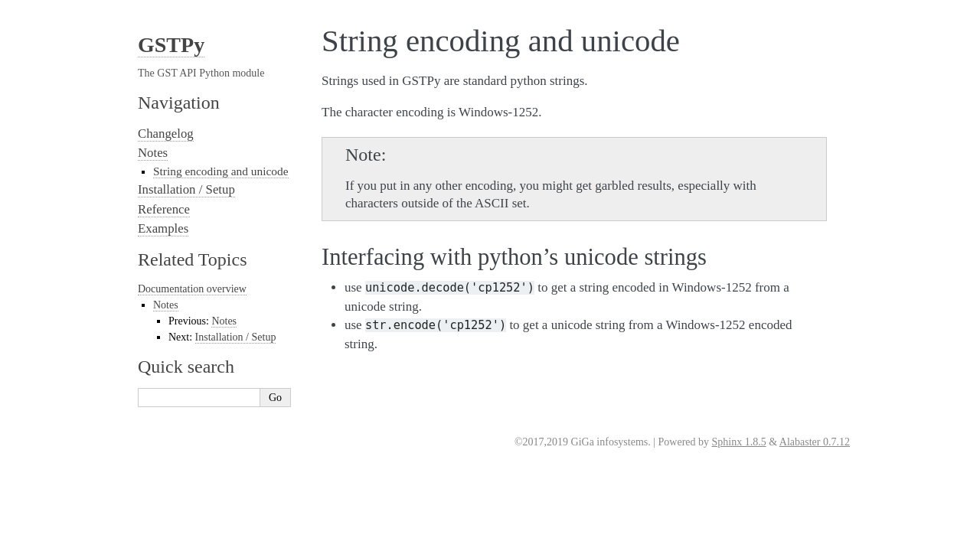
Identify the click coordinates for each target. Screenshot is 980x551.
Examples (163, 228)
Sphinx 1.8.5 (739, 442)
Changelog (166, 134)
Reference (164, 209)
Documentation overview (192, 289)
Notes (153, 153)
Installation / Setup (186, 189)
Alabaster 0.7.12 (815, 442)
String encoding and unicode (221, 171)
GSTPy (171, 45)
